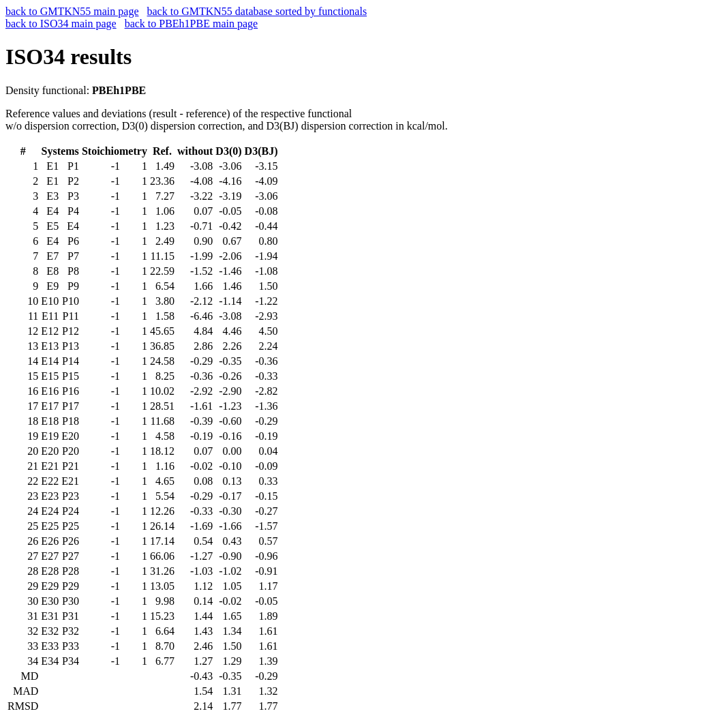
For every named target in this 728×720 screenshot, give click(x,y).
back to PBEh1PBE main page (192, 24)
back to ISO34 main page (61, 24)
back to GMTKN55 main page (72, 11)
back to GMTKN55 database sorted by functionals (257, 11)
